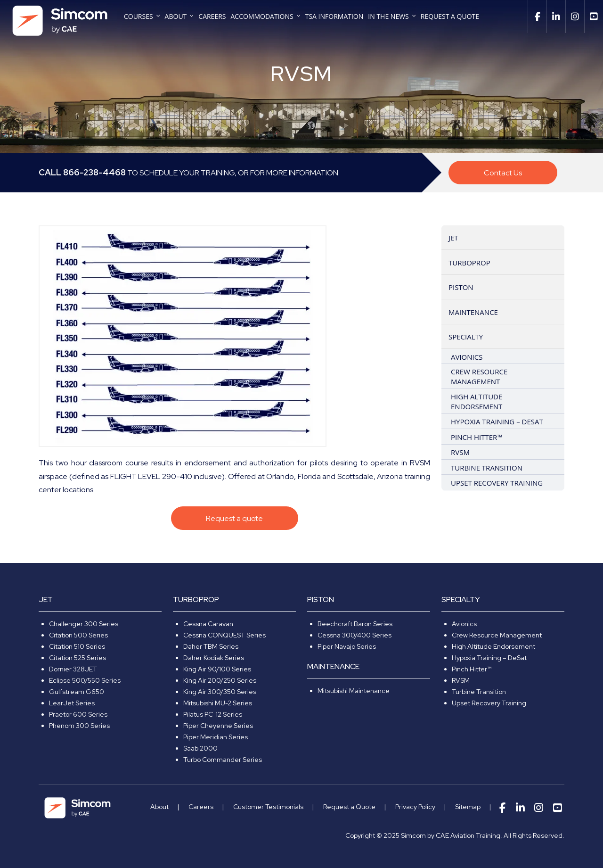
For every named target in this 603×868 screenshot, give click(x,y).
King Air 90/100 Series (217, 669)
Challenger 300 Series (84, 624)
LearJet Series (72, 703)
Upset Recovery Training (489, 703)
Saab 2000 (200, 748)
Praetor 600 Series (78, 714)
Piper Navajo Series (347, 646)
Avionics (464, 624)
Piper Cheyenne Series (218, 726)
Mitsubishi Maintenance (354, 691)
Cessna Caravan (208, 624)
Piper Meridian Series (216, 737)
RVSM (461, 680)
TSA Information (334, 17)
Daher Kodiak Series (214, 658)
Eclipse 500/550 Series (85, 680)
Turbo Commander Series (223, 760)
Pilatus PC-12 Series (213, 714)
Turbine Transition (479, 692)
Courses (139, 17)
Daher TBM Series (211, 646)
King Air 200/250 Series (220, 680)
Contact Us (503, 173)
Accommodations (262, 17)
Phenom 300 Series (79, 726)
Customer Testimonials (268, 807)
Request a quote (234, 518)
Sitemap (468, 807)
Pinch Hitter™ (472, 669)
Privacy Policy (415, 807)
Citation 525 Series (77, 658)
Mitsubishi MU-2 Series (218, 703)
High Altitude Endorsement (493, 646)
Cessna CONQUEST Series (224, 635)
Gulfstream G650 (77, 692)
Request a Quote (450, 17)
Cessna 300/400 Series (354, 635)
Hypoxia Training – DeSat (489, 658)
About (176, 17)
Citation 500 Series (78, 635)
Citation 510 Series (77, 646)
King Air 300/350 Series (220, 692)
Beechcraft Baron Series (355, 624)
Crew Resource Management (497, 635)
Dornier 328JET (73, 669)
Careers (212, 17)
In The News (388, 17)
